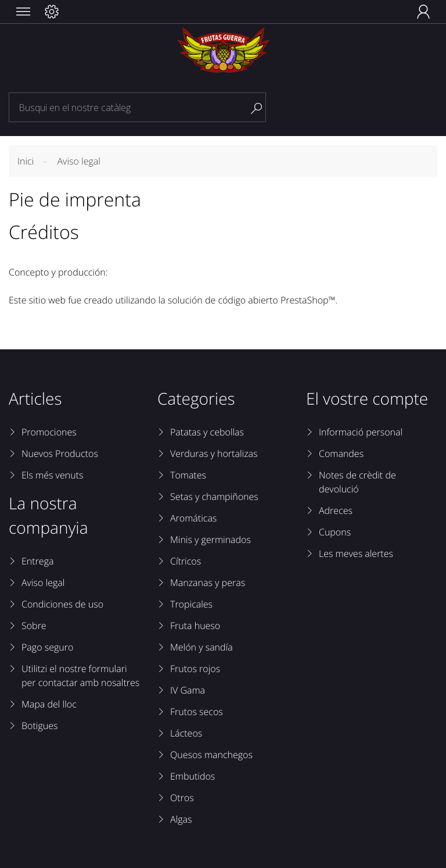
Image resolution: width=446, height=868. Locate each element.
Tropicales (191, 604)
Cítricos (186, 561)
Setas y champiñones (214, 496)
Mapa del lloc (49, 704)
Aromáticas (193, 518)
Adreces (336, 510)
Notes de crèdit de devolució (357, 482)
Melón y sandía (202, 647)
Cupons (335, 532)
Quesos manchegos (211, 755)
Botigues (39, 726)
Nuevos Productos (60, 453)
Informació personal (361, 432)
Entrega (37, 561)
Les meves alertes (356, 553)
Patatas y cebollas (207, 432)
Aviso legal (43, 583)
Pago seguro (47, 647)
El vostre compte (367, 399)
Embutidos (193, 776)
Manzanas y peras (208, 583)
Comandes (341, 453)
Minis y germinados (211, 540)
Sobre (34, 626)
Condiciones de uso (62, 604)
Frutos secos (197, 712)
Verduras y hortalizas (214, 453)
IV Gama (188, 690)
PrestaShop (305, 300)
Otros (182, 798)
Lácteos (186, 733)
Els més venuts (52, 475)
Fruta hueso (195, 626)
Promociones (49, 432)
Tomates (188, 475)
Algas (181, 819)
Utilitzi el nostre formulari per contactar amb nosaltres (80, 676)
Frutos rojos (195, 669)
